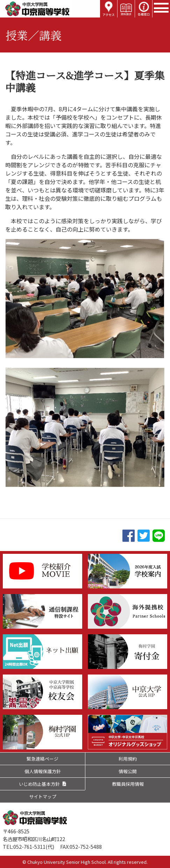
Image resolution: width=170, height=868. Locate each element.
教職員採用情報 (128, 784)
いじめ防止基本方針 (39, 784)
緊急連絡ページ (42, 759)
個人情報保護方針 (43, 771)
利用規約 (128, 759)
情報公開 (128, 771)
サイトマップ (43, 796)
